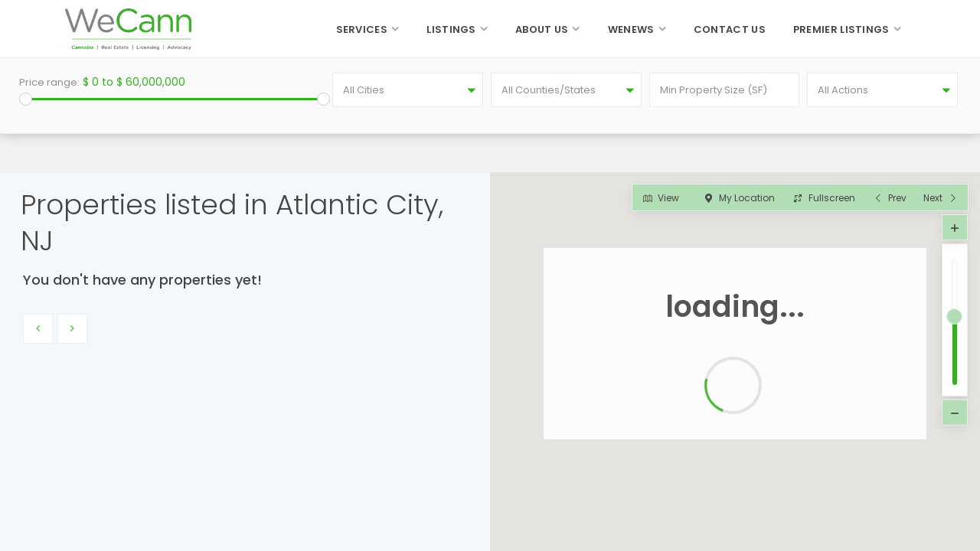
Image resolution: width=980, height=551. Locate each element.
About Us (542, 29)
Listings (451, 29)
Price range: (49, 82)
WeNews (631, 29)
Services (362, 29)
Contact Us (730, 29)
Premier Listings (841, 29)
